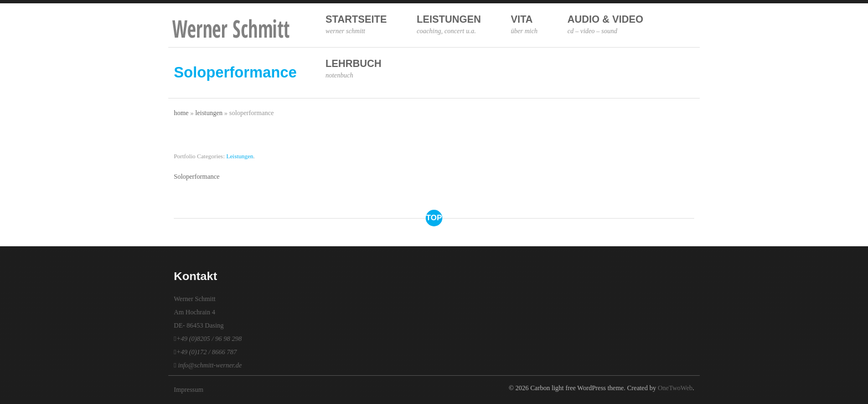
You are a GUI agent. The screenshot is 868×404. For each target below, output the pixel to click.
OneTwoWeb (675, 388)
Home (181, 113)
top (434, 217)
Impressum (188, 390)
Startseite (356, 24)
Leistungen (449, 24)
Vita (524, 24)
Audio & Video (605, 24)
